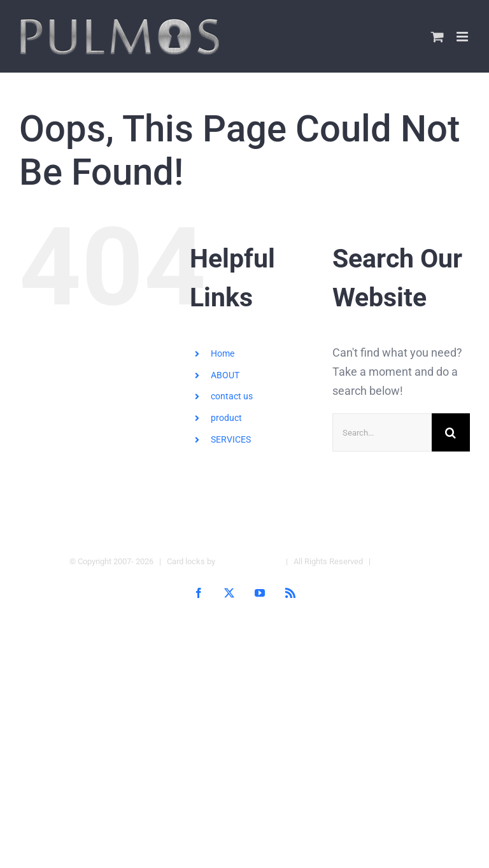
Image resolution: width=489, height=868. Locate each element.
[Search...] (382, 432)
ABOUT (225, 375)
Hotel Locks (398, 561)
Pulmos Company (249, 561)
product (226, 418)
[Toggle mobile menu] (463, 37)
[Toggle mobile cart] (437, 37)
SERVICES (231, 439)
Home (223, 353)
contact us (232, 396)
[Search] (451, 432)
